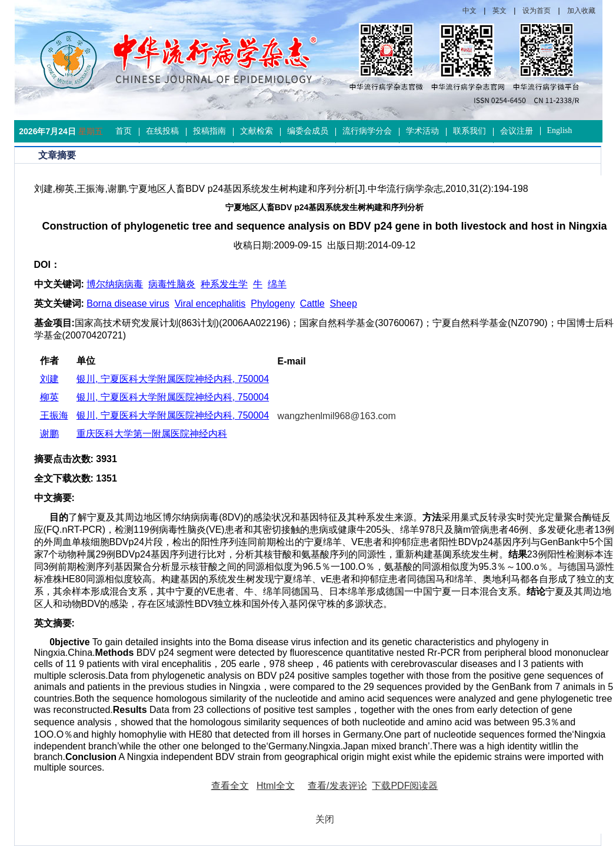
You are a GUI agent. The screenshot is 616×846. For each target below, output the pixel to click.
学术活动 (422, 131)
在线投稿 (162, 131)
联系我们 (470, 131)
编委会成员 (308, 131)
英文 (500, 11)
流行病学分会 (367, 131)
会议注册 (517, 131)
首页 (124, 131)
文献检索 (257, 131)
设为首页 (537, 11)
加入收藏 (581, 11)
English (560, 130)
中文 (470, 11)
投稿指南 (209, 131)
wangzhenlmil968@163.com (337, 416)
